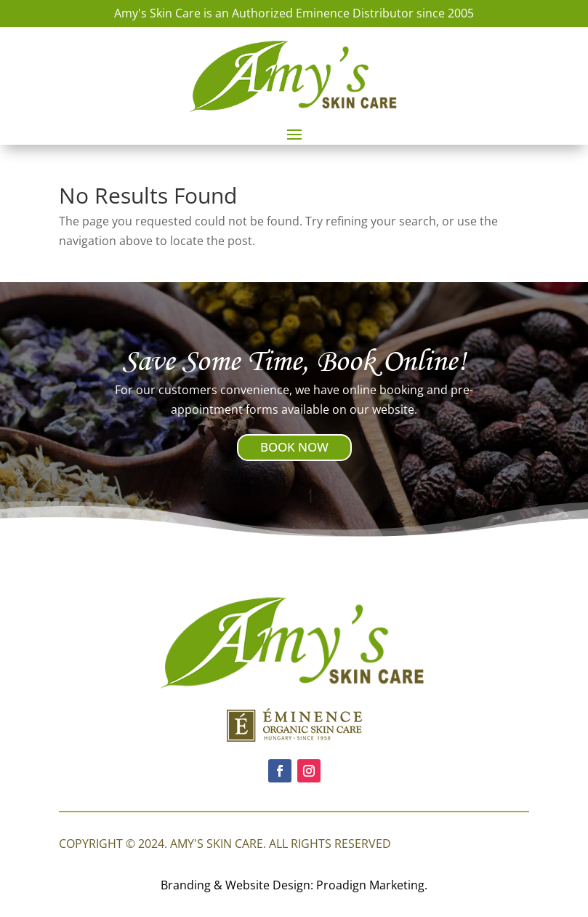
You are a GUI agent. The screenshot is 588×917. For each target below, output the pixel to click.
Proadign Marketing (370, 885)
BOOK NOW (294, 447)
